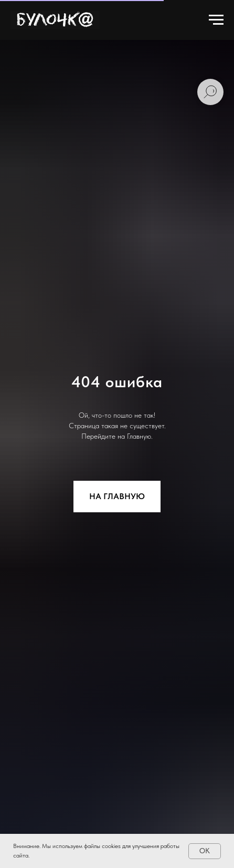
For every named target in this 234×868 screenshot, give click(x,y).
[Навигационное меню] (216, 20)
